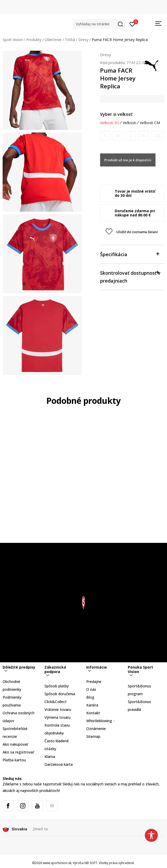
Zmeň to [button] (40, 829)
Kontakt (93, 713)
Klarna (50, 757)
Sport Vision (13, 40)
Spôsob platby (57, 686)
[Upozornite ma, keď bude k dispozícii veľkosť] (105, 136)
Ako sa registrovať (18, 752)
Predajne (94, 682)
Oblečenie (53, 40)
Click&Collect (56, 702)
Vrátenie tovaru (58, 709)
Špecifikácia (130, 254)
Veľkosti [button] (129, 123)
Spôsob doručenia (60, 694)
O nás (91, 689)
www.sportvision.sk (57, 863)
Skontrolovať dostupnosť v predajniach (130, 276)
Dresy (83, 40)
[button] (99, 24)
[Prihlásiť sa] (132, 24)
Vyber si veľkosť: (117, 114)
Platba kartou (14, 760)
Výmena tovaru (57, 717)
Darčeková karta (59, 764)
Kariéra (92, 705)
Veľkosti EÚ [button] (110, 123)
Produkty (34, 40)
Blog (90, 697)
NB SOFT (91, 863)
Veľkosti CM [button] (150, 123)
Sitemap (93, 736)
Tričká (70, 40)
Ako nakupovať (15, 744)
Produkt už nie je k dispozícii (128, 160)
